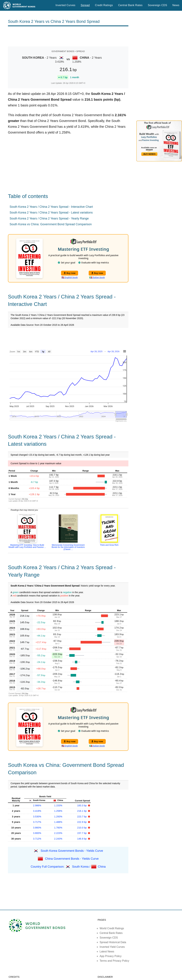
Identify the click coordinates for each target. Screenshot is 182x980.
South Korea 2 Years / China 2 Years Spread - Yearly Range (49, 218)
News (176, 5)
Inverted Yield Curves (112, 947)
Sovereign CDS (158, 5)
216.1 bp (82, 811)
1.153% (58, 805)
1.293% (58, 817)
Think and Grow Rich (109, 545)
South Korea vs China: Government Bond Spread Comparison (51, 224)
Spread (85, 5)
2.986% (37, 805)
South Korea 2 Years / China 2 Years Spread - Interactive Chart (51, 207)
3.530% (37, 817)
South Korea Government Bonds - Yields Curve (72, 851)
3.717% (37, 822)
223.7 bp (82, 817)
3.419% (37, 811)
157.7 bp (82, 833)
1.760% (58, 828)
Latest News (107, 951)
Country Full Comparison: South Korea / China (68, 867)
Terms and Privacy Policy (114, 961)
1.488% (58, 822)
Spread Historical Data (113, 942)
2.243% (58, 839)
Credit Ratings (104, 5)
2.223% (58, 833)
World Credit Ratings (112, 928)
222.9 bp (82, 822)
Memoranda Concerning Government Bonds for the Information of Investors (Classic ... (68, 547)
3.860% (37, 828)
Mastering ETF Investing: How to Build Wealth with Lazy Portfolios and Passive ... (27, 546)
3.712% (37, 839)
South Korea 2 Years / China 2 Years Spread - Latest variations (51, 213)
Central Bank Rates (130, 5)
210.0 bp (82, 828)
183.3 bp (82, 805)
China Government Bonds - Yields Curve (72, 859)
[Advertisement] (68, 36)
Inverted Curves (65, 5)
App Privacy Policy (111, 956)
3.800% (37, 833)
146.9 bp (82, 839)
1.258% (58, 811)
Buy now (70, 273)
